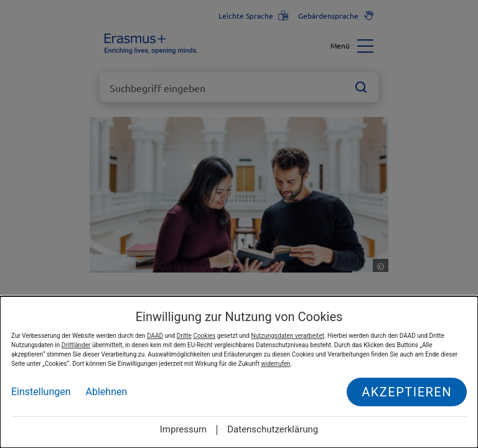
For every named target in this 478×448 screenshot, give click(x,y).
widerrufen (275, 364)
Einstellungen (41, 392)
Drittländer (76, 345)
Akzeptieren (407, 392)
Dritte (184, 336)
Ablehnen (107, 392)
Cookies (204, 336)
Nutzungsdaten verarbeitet (288, 336)
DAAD (155, 336)
